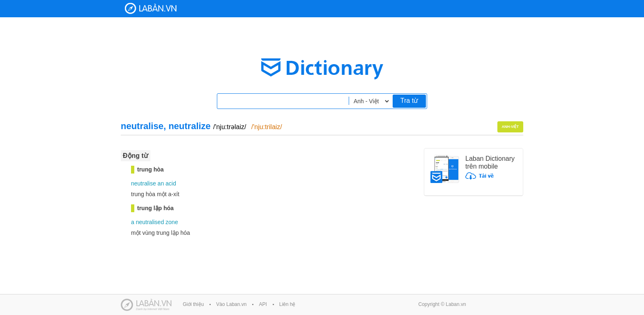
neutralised (150, 222)
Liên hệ (287, 304)
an (161, 183)
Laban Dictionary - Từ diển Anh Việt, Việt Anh (151, 8)
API (263, 304)
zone (172, 222)
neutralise (144, 183)
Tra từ (409, 101)
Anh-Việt (511, 127)
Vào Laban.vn (231, 304)
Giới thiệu (193, 304)
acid (171, 183)
